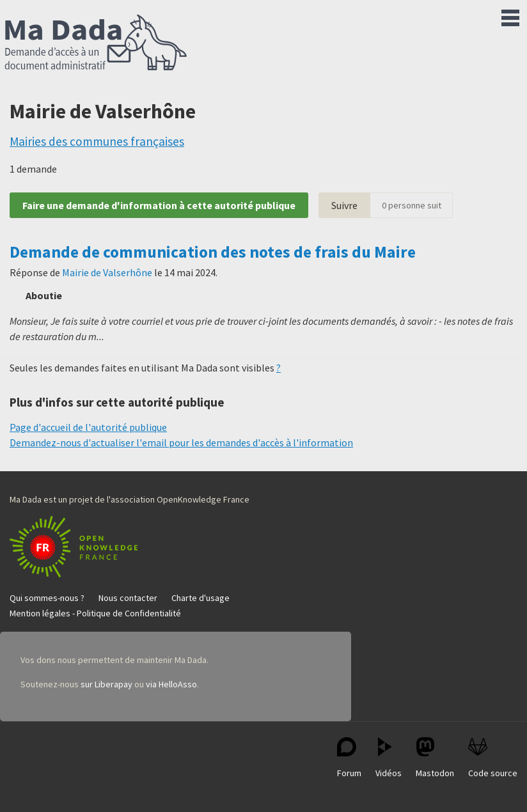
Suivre (344, 205)
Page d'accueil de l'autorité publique (88, 427)
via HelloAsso (171, 684)
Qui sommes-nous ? (47, 598)
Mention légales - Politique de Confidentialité (95, 613)
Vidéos (389, 758)
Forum (349, 758)
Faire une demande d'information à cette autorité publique (159, 205)
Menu (510, 15)
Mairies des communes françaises (97, 141)
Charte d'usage (201, 598)
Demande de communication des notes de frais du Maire (213, 252)
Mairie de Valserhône (107, 272)
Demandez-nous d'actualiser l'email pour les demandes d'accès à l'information (181, 442)
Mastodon (435, 758)
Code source (493, 758)
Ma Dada (96, 43)
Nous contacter (128, 598)
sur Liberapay (106, 684)
